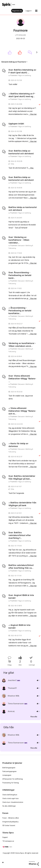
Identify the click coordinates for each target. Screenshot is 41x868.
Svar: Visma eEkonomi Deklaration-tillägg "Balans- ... (22, 379)
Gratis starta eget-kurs (10, 798)
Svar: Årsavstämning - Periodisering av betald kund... (20, 275)
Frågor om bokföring (24, 75)
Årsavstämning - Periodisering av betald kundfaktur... (20, 311)
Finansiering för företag (11, 783)
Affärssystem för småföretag (13, 779)
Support (5, 837)
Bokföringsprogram (9, 768)
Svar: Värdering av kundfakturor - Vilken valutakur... (19, 240)
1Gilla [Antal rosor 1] (12, 164)
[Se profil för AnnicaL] (11, 711)
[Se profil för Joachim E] (12, 680)
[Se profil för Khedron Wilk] (14, 696)
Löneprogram (7, 775)
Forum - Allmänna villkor (11, 818)
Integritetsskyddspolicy (10, 822)
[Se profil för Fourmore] (14, 75)
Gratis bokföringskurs (10, 795)
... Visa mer (33, 84)
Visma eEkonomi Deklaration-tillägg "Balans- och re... (22, 411)
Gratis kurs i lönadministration (13, 802)
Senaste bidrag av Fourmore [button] (14, 62)
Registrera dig (17, 11)
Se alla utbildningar (9, 806)
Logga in (29, 11)
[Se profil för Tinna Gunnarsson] (16, 704)
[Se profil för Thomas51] (12, 688)
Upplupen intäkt (16, 124)
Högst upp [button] (3, 862)
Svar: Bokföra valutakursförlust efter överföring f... (20, 535)
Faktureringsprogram (9, 771)
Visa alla (34, 717)
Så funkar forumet (9, 825)
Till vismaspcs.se (8, 841)
